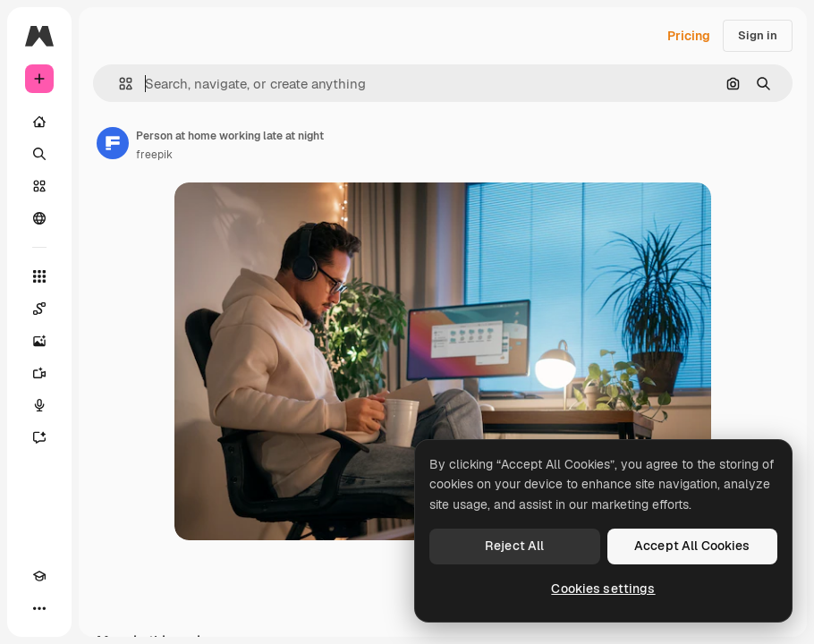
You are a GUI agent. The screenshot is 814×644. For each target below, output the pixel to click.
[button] (119, 84)
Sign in (758, 35)
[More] (39, 608)
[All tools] (39, 276)
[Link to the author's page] (113, 143)
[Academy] (39, 576)
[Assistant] (39, 437)
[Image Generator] (39, 341)
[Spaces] (39, 309)
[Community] (39, 218)
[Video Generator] (39, 373)
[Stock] (39, 186)
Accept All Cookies (692, 546)
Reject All (514, 546)
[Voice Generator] (39, 405)
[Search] (39, 154)
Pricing (689, 36)
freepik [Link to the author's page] (154, 155)
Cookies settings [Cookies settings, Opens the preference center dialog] (603, 589)
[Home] (39, 122)
